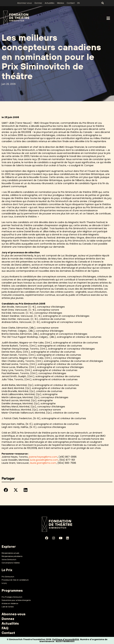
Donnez (38, 3)
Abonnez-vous (24, 3)
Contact (71, 3)
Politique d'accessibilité (66, 639)
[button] (6, 490)
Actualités (50, 3)
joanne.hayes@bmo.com (43, 457)
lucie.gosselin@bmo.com (44, 460)
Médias (61, 3)
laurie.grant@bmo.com (43, 463)
